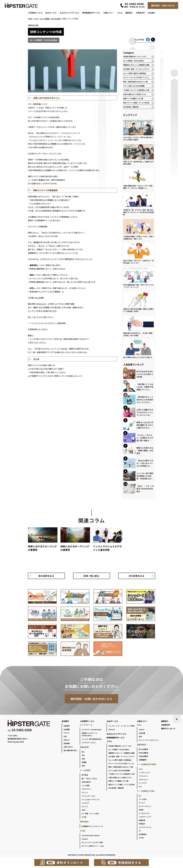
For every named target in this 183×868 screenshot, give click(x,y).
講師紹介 (129, 13)
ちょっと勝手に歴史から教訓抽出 (135, 73)
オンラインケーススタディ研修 (92, 842)
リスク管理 (86, 785)
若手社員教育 (143, 753)
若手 (83, 755)
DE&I (83, 810)
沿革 (65, 736)
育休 (140, 736)
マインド (85, 792)
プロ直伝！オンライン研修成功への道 (136, 90)
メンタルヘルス (144, 813)
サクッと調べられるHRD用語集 (134, 86)
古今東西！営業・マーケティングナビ (136, 69)
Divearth (112, 729)
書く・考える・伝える (89, 778)
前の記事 (46, 576)
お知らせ (67, 740)
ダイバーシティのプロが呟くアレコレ (136, 77)
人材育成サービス (35, 13)
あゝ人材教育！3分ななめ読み (134, 61)
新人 (83, 752)
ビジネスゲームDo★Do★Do (92, 729)
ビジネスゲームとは (89, 742)
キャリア (85, 806)
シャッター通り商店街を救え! (92, 739)
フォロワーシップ (145, 817)
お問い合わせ (68, 747)
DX (140, 796)
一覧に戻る (91, 576)
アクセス (67, 733)
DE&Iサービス (51, 13)
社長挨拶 (67, 726)
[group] (43, 540)
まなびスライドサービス (69, 13)
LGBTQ (142, 729)
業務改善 (142, 820)
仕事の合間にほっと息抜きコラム (135, 94)
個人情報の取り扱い (70, 750)
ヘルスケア (86, 803)
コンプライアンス (145, 827)
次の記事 (137, 576)
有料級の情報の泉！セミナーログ (135, 56)
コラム (120, 13)
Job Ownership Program (91, 835)
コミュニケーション (89, 796)
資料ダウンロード (168, 729)
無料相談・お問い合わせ (163, 5)
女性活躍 (142, 733)
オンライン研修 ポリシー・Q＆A (93, 846)
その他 (84, 817)
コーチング (143, 783)
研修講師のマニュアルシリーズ (92, 826)
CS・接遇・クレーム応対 (90, 813)
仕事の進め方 (86, 782)
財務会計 (142, 824)
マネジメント (86, 789)
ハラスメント (143, 776)
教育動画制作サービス (91, 13)
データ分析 (143, 799)
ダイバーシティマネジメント (149, 740)
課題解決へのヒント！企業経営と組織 (136, 65)
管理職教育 (143, 760)
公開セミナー (109, 13)
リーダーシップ (144, 772)
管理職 (84, 762)
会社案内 (151, 13)
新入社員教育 (143, 749)
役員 (83, 766)
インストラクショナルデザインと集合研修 (48, 323)
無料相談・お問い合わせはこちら (92, 699)
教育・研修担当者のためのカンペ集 (135, 82)
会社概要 (67, 729)
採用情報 (67, 743)
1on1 (141, 769)
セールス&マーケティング (91, 799)
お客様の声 (140, 13)
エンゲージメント (145, 806)
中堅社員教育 (143, 756)
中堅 (83, 759)
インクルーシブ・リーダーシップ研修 (121, 726)
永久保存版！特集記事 (131, 107)
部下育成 (85, 775)
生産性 (141, 810)
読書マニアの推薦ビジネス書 (133, 98)
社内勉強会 (143, 834)
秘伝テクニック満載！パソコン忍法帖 (136, 103)
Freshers (85, 839)
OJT (140, 786)
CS (140, 831)
